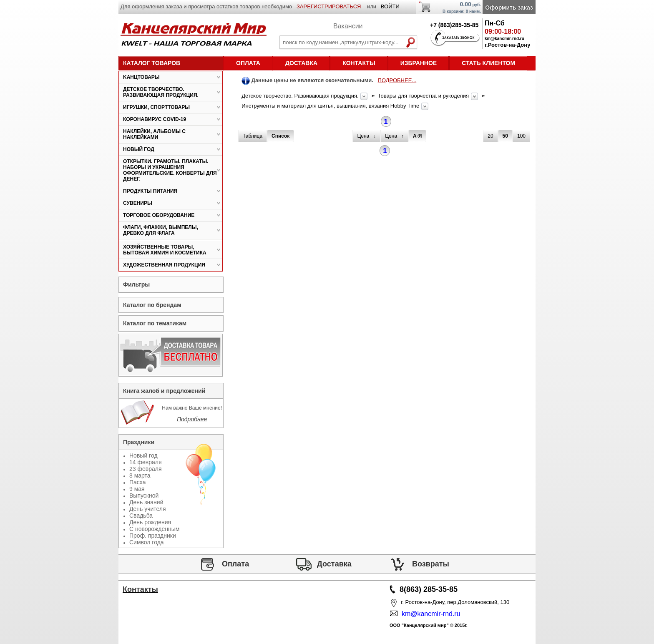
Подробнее (192, 419)
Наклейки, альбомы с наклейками (154, 134)
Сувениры (138, 203)
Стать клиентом (488, 63)
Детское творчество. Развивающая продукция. (301, 96)
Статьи (141, 613)
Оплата (248, 63)
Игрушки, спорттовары (156, 107)
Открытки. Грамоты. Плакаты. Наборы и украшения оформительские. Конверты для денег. (170, 170)
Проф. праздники (153, 536)
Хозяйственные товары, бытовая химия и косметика (165, 250)
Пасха (137, 482)
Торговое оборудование (159, 215)
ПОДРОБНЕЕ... (397, 80)
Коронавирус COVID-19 (155, 119)
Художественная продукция (164, 265)
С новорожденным (154, 529)
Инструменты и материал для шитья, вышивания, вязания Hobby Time (331, 106)
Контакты (359, 63)
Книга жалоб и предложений (164, 391)
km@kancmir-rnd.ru (429, 614)
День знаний (146, 502)
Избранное (419, 63)
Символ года (147, 542)
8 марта (140, 475)
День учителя (148, 509)
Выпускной (144, 496)
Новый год (139, 149)
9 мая (137, 489)
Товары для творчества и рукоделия (424, 96)
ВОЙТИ (390, 6)
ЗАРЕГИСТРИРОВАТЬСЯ (330, 6)
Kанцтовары (141, 77)
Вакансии (348, 26)
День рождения (150, 522)
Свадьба (141, 516)
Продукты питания (150, 191)
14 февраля (146, 462)
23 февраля (146, 469)
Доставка (301, 63)
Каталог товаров (152, 63)
